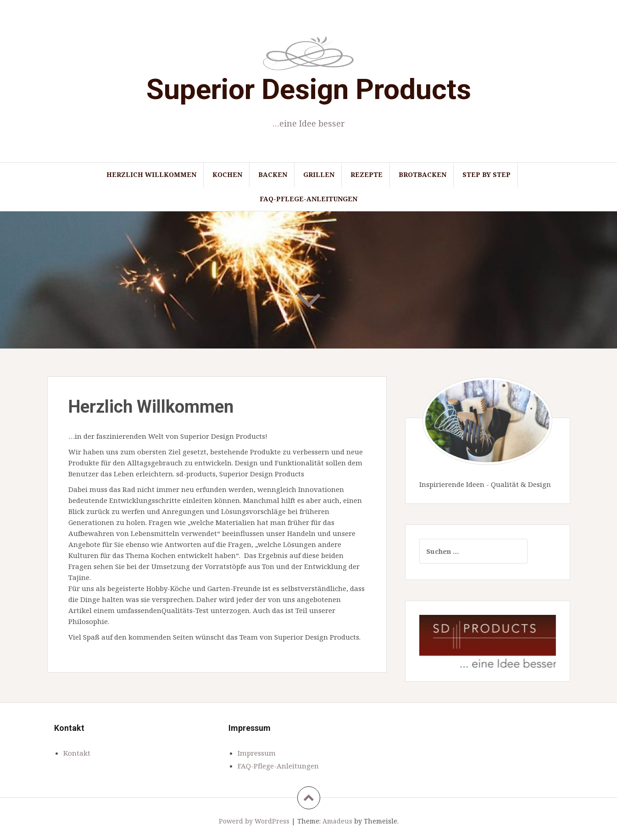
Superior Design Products (309, 89)
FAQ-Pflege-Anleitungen (308, 199)
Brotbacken (422, 174)
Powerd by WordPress (254, 821)
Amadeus (337, 821)
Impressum (257, 753)
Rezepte (367, 174)
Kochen (227, 174)
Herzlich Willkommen (151, 174)
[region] (488, 641)
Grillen (319, 174)
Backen (273, 174)
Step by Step (486, 174)
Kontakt (77, 753)
